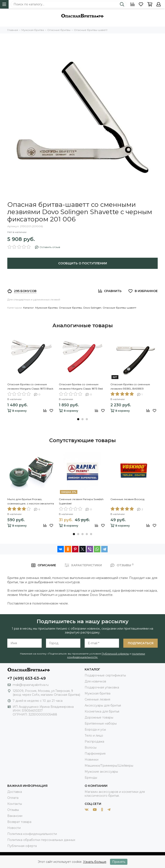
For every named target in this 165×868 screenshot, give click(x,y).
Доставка (15, 792)
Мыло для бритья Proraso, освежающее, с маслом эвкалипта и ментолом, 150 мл (31, 502)
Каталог (29, 308)
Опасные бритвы (70, 308)
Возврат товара (19, 822)
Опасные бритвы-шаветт (119, 308)
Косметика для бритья (102, 711)
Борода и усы (95, 729)
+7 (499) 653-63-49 (27, 678)
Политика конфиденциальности (32, 834)
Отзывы (13, 810)
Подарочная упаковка (102, 687)
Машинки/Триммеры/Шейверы (109, 766)
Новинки (92, 760)
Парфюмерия (95, 754)
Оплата (13, 798)
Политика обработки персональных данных (41, 840)
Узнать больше (95, 862)
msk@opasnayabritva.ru (31, 685)
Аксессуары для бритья (103, 705)
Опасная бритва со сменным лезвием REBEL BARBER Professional (130, 387)
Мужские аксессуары (101, 772)
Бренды (91, 778)
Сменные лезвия (97, 699)
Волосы (91, 748)
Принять (119, 862)
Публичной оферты (115, 654)
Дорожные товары (99, 717)
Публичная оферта (22, 846)
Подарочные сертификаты (105, 675)
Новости (14, 828)
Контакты (15, 804)
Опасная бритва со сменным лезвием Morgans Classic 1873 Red (81, 386)
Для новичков (95, 681)
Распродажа (94, 742)
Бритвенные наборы (101, 723)
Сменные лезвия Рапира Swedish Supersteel (81, 501)
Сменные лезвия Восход (127, 499)
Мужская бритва (46, 308)
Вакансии (15, 816)
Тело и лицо (94, 736)
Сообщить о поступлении (83, 263)
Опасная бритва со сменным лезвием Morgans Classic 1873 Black (30, 386)
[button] (78, 419)
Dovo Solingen (92, 308)
